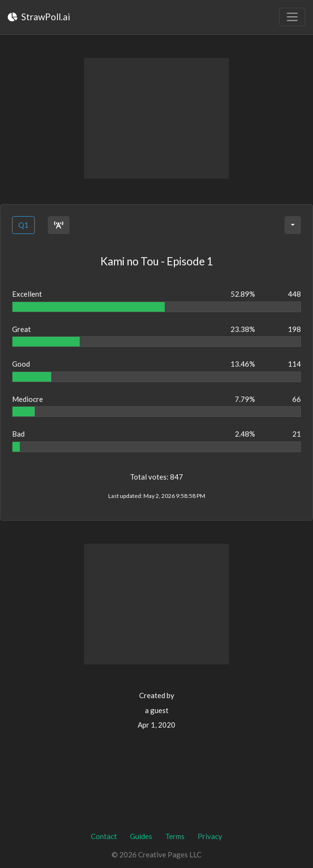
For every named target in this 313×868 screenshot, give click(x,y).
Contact (104, 836)
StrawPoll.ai (39, 17)
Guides (141, 836)
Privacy (210, 836)
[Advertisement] (156, 118)
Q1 (23, 225)
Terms (175, 836)
